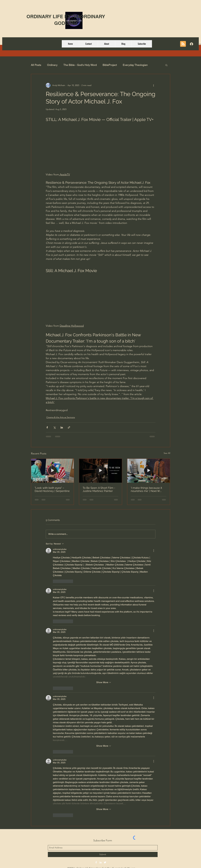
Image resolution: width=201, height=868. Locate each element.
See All (167, 453)
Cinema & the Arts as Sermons (61, 417)
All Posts (36, 65)
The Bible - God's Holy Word (80, 65)
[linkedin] (101, 862)
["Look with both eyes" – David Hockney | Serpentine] (53, 471)
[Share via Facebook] (47, 427)
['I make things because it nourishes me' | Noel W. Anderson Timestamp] (149, 471)
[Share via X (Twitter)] (54, 427)
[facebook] (96, 862)
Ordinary (52, 65)
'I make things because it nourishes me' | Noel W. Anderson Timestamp (146, 489)
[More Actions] (154, 551)
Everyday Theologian (135, 65)
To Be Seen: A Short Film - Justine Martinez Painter (99, 489)
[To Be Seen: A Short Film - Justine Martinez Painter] (100, 471)
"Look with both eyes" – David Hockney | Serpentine (52, 489)
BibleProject (110, 65)
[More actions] (154, 85)
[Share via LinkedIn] (62, 427)
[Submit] (103, 854)
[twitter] (105, 862)
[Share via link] (69, 427)
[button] (166, 65)
